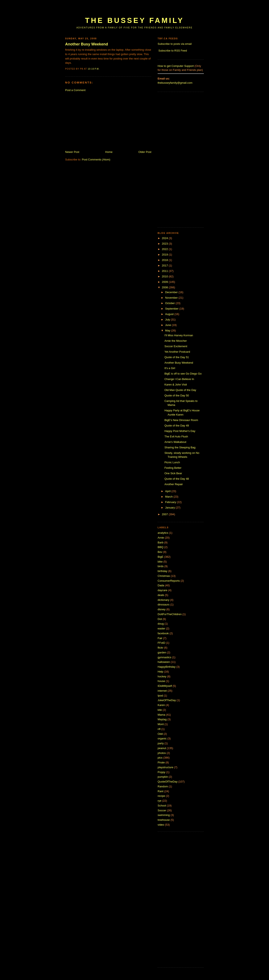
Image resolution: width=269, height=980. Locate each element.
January (170, 508)
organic (162, 738)
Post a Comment (75, 90)
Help (160, 672)
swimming (164, 815)
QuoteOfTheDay (168, 782)
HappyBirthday (167, 667)
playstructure (165, 767)
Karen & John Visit (176, 385)
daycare (162, 590)
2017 (165, 266)
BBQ (160, 547)
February (171, 502)
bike (160, 562)
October (170, 303)
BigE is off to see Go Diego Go (183, 374)
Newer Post (72, 152)
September (172, 309)
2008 (165, 287)
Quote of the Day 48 (177, 479)
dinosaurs (164, 605)
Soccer (162, 810)
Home (109, 152)
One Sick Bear (173, 473)
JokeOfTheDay (167, 700)
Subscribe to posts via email (175, 44)
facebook (163, 633)
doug (161, 624)
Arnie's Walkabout (175, 442)
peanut (162, 748)
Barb (160, 542)
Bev (160, 552)
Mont (161, 724)
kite (160, 710)
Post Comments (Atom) (96, 160)
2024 (165, 238)
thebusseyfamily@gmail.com (175, 83)
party (161, 743)
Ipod (160, 696)
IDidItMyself (165, 686)
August (170, 314)
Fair (160, 638)
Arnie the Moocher (175, 341)
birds (161, 566)
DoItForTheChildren (170, 614)
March (169, 497)
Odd (160, 734)
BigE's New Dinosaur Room (181, 420)
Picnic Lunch (172, 462)
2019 (165, 255)
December (172, 292)
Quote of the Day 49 (177, 426)
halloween (164, 662)
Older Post (145, 152)
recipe (161, 796)
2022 (165, 249)
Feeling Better (173, 468)
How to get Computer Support (176, 66)
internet (162, 691)
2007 (165, 514)
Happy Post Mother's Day (180, 431)
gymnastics (164, 657)
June (169, 325)
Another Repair (173, 484)
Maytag (162, 719)
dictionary (164, 600)
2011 (165, 271)
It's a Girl (170, 368)
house (161, 681)
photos (162, 753)
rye (160, 801)
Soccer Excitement (176, 346)
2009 (165, 282)
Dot (160, 619)
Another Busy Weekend (87, 44)
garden (162, 652)
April (168, 491)
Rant (160, 791)
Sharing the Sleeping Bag (180, 447)
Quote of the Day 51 (177, 357)
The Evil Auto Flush (176, 436)
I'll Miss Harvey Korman (179, 335)
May (168, 330)
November (172, 298)
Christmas (164, 576)
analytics (163, 533)
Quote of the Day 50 (177, 395)
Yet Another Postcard (177, 352)
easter (161, 628)
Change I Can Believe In (179, 379)
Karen (161, 705)
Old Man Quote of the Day (180, 390)
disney (162, 609)
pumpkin (163, 777)
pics (160, 758)
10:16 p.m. (94, 69)
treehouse (164, 820)
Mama (161, 715)
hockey (162, 676)
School (162, 806)
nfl (159, 729)
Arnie (161, 538)
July (168, 320)
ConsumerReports (169, 581)
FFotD (161, 643)
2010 (165, 276)
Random (163, 786)
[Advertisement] (142, 10)
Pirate (161, 762)
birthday (162, 571)
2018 (165, 260)
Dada (161, 585)
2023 (165, 244)
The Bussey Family (134, 20)
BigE (160, 557)
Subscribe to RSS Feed (173, 51)
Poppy (162, 772)
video (161, 825)
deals (161, 595)
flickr (160, 648)
